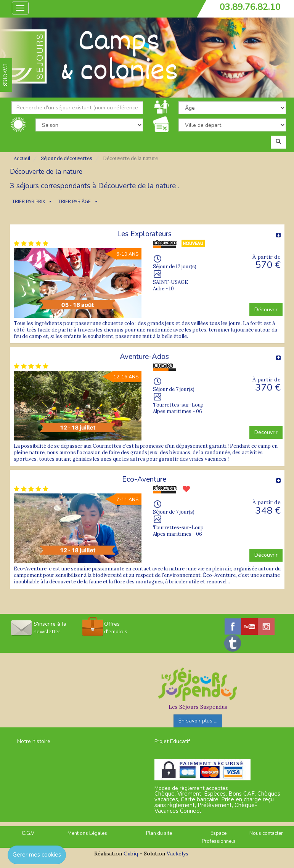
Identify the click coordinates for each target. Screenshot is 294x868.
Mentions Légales (87, 833)
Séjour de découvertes (67, 158)
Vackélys (178, 854)
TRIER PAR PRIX (29, 202)
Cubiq (131, 854)
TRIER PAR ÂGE (75, 202)
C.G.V (28, 833)
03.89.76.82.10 (250, 7)
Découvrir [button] (266, 310)
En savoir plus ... (198, 721)
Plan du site (159, 833)
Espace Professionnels (219, 837)
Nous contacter (266, 833)
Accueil (22, 158)
